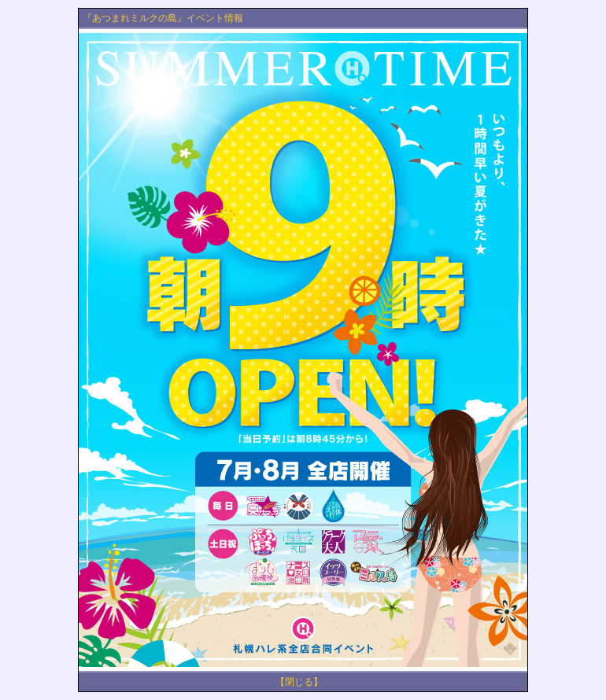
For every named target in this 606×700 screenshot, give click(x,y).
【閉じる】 (299, 682)
